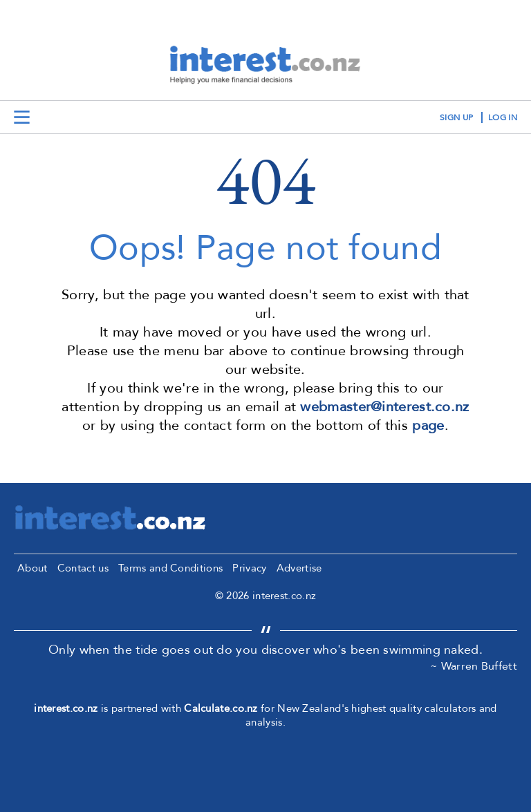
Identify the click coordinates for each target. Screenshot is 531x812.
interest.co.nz (66, 708)
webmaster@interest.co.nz (384, 407)
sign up (456, 117)
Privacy (249, 568)
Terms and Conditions (170, 568)
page (428, 425)
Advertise (299, 568)
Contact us (83, 568)
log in (503, 117)
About (32, 568)
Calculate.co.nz (221, 708)
